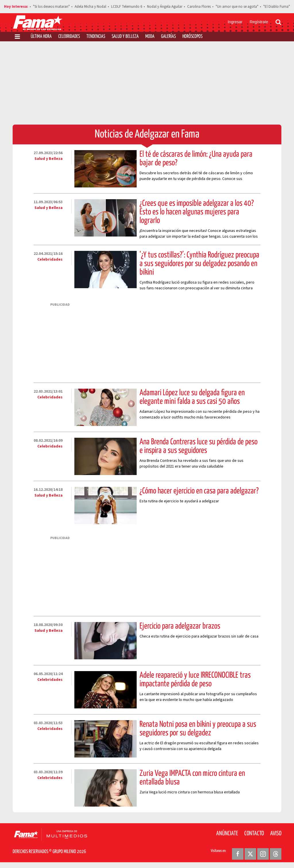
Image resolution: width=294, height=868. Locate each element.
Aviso (276, 834)
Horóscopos (192, 37)
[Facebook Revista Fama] (238, 854)
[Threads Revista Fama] (276, 854)
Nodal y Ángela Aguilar (165, 7)
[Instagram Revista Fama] (263, 854)
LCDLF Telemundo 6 (127, 7)
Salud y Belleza (125, 37)
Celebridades (69, 37)
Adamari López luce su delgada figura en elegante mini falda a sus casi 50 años (192, 397)
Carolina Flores (199, 7)
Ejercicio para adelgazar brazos (180, 626)
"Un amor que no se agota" (237, 7)
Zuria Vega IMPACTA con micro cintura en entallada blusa (192, 778)
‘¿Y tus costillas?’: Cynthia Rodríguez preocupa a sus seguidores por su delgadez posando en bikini (199, 264)
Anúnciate (227, 834)
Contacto (254, 834)
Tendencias (96, 37)
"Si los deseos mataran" (51, 7)
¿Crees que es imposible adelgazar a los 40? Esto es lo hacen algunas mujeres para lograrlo (197, 212)
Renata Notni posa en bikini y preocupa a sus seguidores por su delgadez (198, 729)
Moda (150, 37)
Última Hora (41, 37)
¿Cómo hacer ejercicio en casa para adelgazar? (199, 491)
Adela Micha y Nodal (90, 7)
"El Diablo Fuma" (277, 7)
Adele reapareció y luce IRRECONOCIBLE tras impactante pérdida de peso (195, 680)
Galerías (168, 37)
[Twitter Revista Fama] (250, 854)
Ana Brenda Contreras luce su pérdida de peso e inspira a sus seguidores (199, 446)
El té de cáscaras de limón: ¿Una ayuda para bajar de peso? (196, 159)
